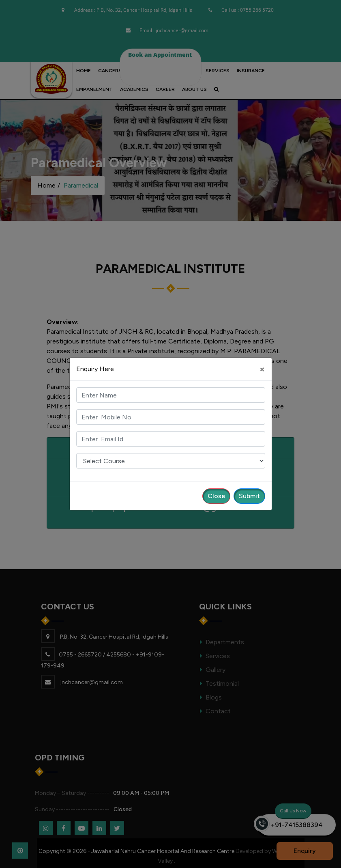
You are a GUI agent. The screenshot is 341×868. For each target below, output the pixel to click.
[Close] (262, 369)
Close (216, 496)
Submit (249, 496)
